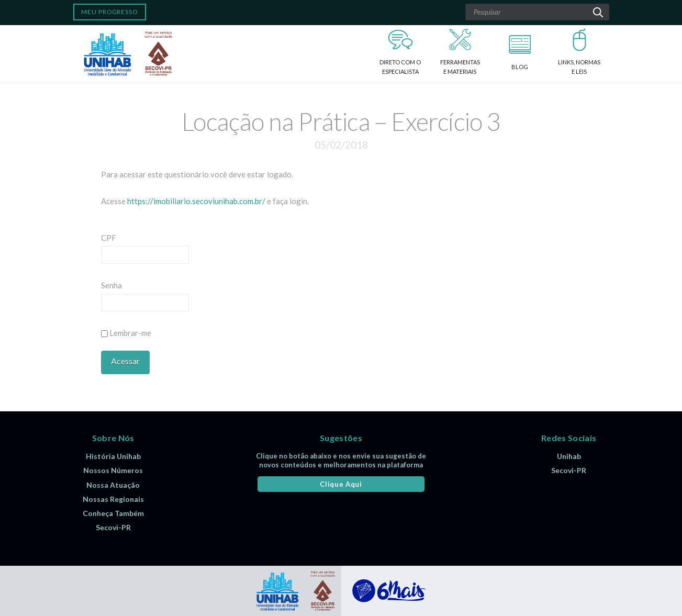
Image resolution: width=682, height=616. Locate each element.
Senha (111, 285)
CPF (109, 238)
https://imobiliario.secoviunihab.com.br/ (196, 201)
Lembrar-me (126, 333)
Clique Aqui (341, 484)
